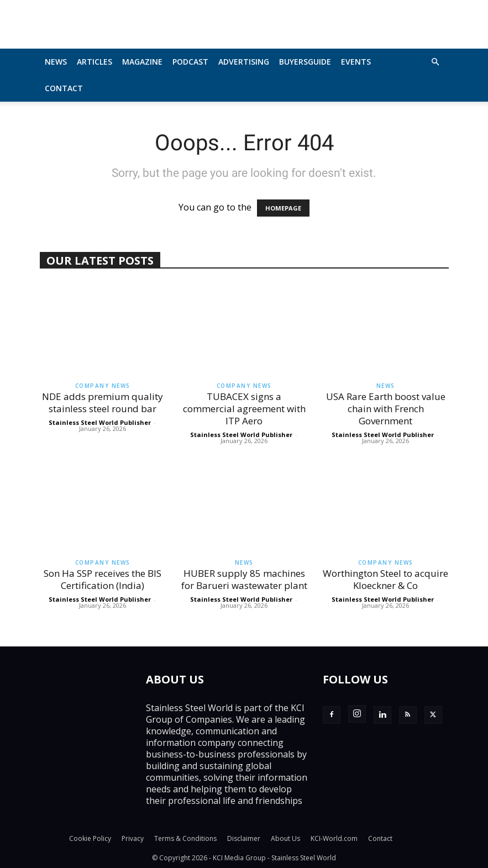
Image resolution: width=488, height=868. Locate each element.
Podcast (190, 62)
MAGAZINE (142, 62)
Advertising (244, 62)
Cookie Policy (90, 838)
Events (356, 62)
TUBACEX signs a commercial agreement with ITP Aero (244, 409)
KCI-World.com (334, 838)
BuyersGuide (305, 62)
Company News (103, 386)
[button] (435, 62)
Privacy (133, 838)
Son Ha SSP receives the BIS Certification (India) (103, 579)
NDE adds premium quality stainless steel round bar (103, 403)
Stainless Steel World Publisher (100, 422)
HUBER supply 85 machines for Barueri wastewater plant (244, 579)
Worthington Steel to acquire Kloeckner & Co (385, 579)
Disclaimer (244, 838)
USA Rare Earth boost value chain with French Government (386, 409)
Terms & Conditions (185, 838)
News (56, 62)
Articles (95, 62)
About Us (285, 838)
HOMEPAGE (283, 208)
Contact (64, 88)
